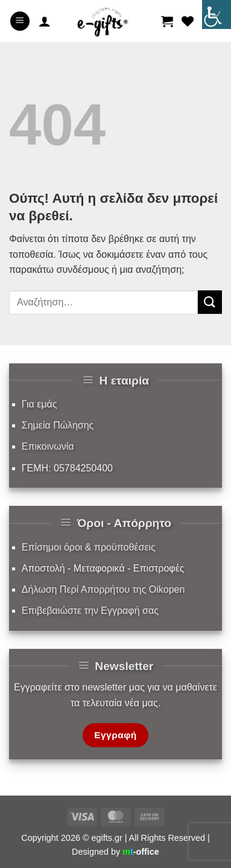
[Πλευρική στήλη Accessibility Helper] (217, 14)
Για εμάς (40, 404)
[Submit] (210, 302)
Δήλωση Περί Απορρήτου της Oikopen (103, 589)
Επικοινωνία (48, 446)
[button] (20, 21)
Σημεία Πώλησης (58, 425)
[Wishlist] (188, 21)
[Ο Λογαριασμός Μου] (45, 21)
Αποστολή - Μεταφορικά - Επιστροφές (103, 568)
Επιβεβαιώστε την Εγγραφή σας (90, 611)
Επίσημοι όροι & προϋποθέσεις (89, 547)
